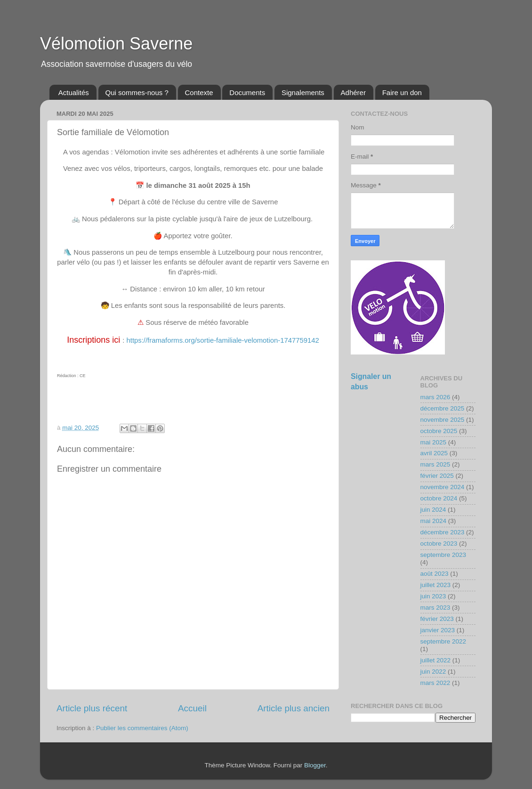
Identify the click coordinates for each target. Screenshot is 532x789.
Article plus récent (92, 708)
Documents (247, 93)
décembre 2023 (443, 532)
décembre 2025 (443, 408)
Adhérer (353, 93)
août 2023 (435, 574)
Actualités (74, 93)
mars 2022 (435, 683)
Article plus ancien (294, 708)
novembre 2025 (443, 420)
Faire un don (402, 93)
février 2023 (437, 619)
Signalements (303, 93)
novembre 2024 (443, 487)
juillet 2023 (436, 585)
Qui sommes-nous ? (137, 93)
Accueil (192, 708)
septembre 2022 (443, 641)
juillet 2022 (436, 660)
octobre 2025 (439, 431)
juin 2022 (433, 672)
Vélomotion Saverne (116, 44)
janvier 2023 (438, 630)
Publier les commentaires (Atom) (142, 728)
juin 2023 (433, 596)
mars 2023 (435, 608)
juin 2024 (433, 510)
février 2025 (437, 476)
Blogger (315, 765)
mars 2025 (435, 464)
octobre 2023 (439, 543)
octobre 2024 (439, 498)
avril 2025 (434, 453)
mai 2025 (434, 442)
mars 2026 (435, 397)
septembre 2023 (443, 555)
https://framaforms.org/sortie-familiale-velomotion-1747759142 (223, 340)
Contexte (199, 93)
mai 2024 (434, 521)
